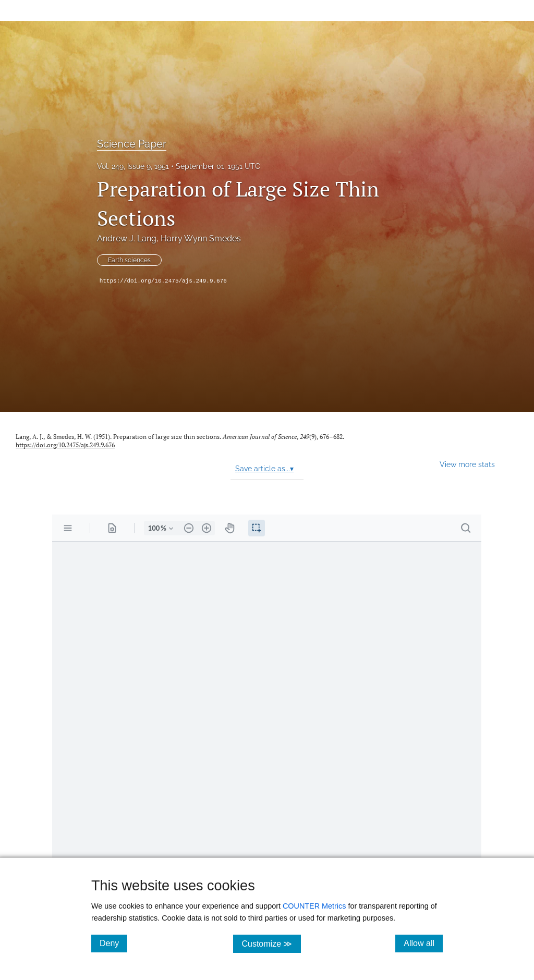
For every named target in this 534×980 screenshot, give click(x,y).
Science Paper (132, 144)
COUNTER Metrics (314, 906)
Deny (113, 943)
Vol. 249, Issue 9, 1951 (133, 166)
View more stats (467, 464)
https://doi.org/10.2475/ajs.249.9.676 (163, 281)
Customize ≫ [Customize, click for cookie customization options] (271, 943)
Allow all (423, 943)
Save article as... (264, 469)
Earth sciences (129, 260)
